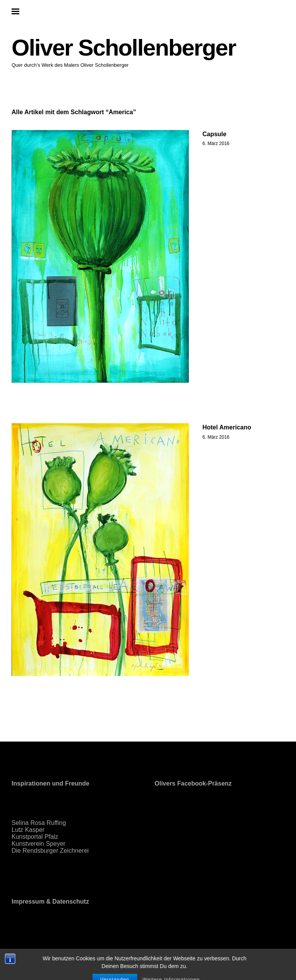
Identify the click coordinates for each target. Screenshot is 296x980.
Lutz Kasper (28, 830)
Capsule (214, 134)
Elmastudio (148, 951)
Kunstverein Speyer (39, 844)
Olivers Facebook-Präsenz (193, 783)
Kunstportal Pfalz (35, 837)
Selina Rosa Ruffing (39, 823)
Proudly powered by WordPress (51, 951)
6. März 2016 (216, 144)
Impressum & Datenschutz (50, 901)
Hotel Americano (227, 427)
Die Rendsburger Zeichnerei (50, 851)
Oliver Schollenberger (124, 48)
